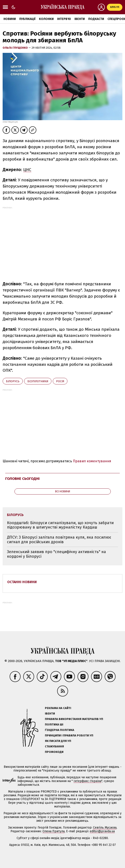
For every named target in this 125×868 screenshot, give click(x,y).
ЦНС (27, 170)
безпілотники (38, 381)
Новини (10, 19)
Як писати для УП (58, 741)
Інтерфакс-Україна (87, 781)
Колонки (46, 19)
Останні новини (22, 582)
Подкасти (96, 19)
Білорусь (13, 381)
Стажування (54, 746)
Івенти (80, 19)
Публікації (27, 19)
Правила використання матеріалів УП (74, 719)
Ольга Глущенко (16, 48)
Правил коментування (92, 461)
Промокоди (54, 752)
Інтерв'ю (64, 19)
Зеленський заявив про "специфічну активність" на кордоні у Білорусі (56, 554)
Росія (60, 381)
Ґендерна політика (60, 730)
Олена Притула (54, 831)
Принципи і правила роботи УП (69, 735)
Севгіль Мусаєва (105, 828)
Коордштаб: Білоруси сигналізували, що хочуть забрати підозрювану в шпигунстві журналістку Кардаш (60, 525)
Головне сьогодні (22, 479)
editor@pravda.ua (102, 831)
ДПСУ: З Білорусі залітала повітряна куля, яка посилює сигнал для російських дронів (59, 540)
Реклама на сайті (58, 708)
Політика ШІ (54, 724)
